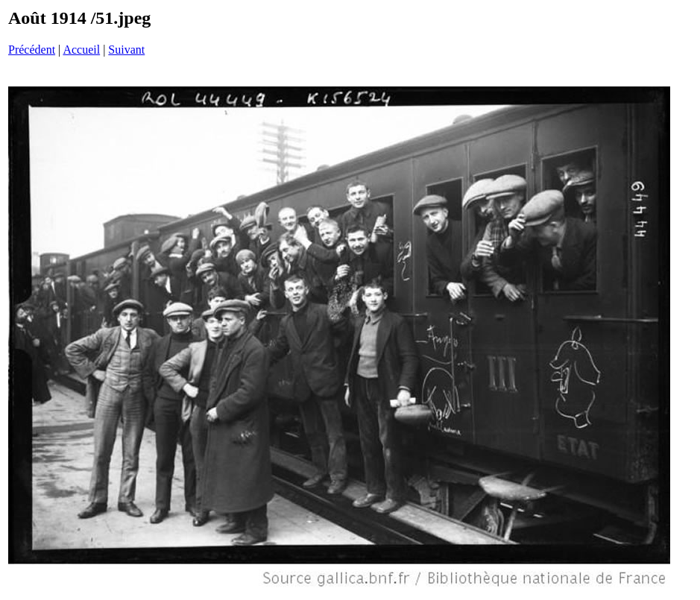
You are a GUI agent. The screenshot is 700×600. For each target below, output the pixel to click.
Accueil (81, 50)
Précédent (32, 50)
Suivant (126, 50)
